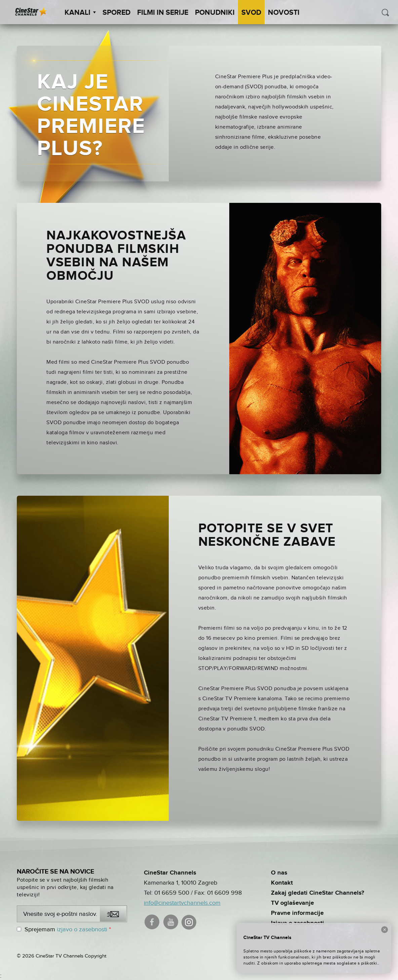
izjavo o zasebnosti (82, 929)
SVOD (251, 13)
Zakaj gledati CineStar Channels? (317, 893)
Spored (116, 13)
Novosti (284, 13)
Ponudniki (215, 13)
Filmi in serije (163, 13)
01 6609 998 (225, 893)
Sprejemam (64, 929)
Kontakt (282, 883)
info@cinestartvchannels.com (182, 903)
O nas (279, 873)
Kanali (80, 13)
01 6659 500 (172, 893)
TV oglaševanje (292, 903)
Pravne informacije (297, 913)
